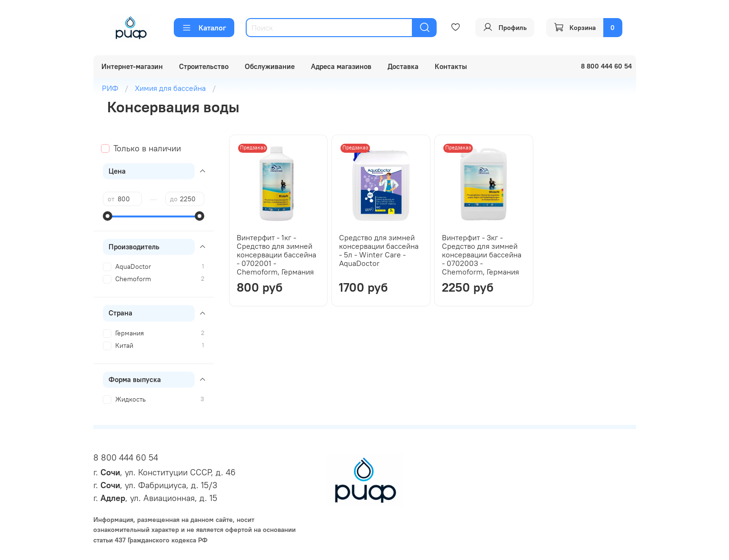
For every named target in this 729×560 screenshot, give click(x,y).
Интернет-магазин (132, 66)
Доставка (403, 66)
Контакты (451, 66)
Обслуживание (270, 66)
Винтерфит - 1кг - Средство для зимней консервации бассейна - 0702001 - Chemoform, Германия (276, 255)
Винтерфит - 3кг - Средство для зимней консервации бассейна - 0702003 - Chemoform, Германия (482, 255)
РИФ (110, 88)
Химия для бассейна (170, 88)
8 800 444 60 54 (126, 457)
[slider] (108, 216)
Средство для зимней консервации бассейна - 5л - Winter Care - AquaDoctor (379, 250)
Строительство (204, 66)
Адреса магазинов (341, 66)
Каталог (204, 28)
